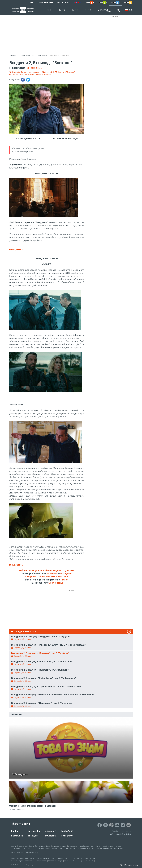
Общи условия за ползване (23, 858)
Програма (73, 846)
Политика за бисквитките (83, 858)
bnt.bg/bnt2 (51, 836)
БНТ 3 (75, 10)
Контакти (95, 846)
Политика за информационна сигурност (29, 861)
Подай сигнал (107, 846)
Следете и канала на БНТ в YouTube (47, 577)
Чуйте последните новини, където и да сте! (47, 570)
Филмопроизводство (28, 846)
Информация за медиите (57, 848)
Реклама (115, 16)
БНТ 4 (88, 10)
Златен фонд (45, 846)
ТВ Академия (17, 848)
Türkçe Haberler (31, 852)
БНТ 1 (50, 10)
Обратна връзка (55, 861)
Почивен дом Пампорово (112, 848)
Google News (56, 583)
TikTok (64, 580)
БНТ (33, 3)
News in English (17, 852)
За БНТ (14, 846)
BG (130, 10)
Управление (84, 846)
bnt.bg (14, 831)
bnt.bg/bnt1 (50, 831)
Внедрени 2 (42, 55)
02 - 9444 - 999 (121, 834)
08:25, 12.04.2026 (18, 809)
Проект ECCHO (87, 861)
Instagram (66, 574)
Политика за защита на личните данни (53, 858)
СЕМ (66, 861)
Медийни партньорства (89, 848)
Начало (14, 55)
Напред (118, 846)
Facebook (52, 574)
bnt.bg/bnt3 (67, 831)
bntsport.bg (34, 831)
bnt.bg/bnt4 (67, 836)
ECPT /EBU (74, 861)
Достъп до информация (34, 848)
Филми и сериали (27, 55)
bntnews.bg (17, 836)
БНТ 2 (62, 10)
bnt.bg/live (33, 836)
